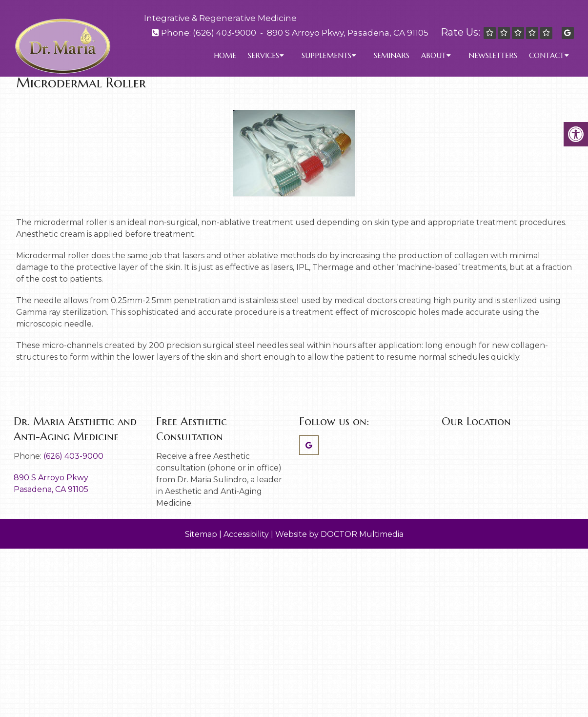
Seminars (392, 55)
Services (264, 55)
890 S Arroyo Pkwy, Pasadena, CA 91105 (348, 33)
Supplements (326, 55)
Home (225, 55)
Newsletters (493, 55)
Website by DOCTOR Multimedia (339, 534)
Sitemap (201, 534)
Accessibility (246, 534)
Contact (547, 55)
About (434, 55)
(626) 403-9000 (224, 33)
